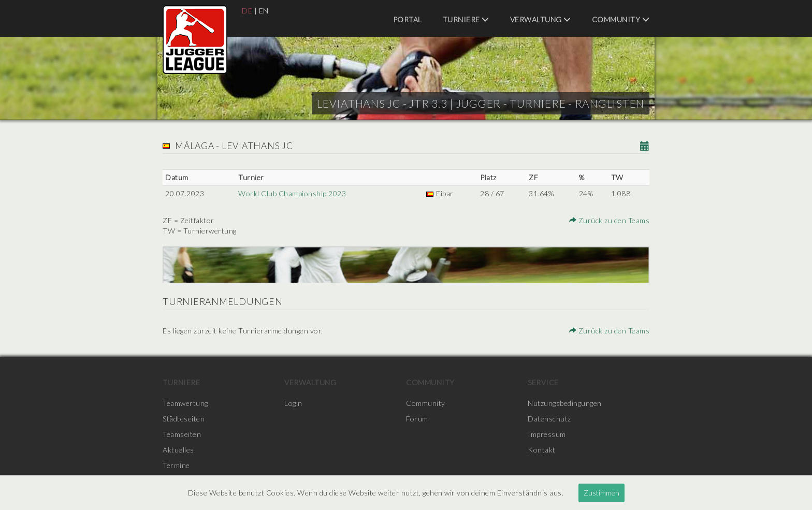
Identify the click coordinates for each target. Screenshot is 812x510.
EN (264, 11)
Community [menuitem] (621, 19)
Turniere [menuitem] (466, 19)
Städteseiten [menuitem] (184, 419)
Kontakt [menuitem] (542, 450)
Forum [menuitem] (417, 419)
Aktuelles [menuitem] (178, 450)
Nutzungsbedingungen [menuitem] (565, 403)
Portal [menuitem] (408, 19)
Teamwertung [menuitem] (185, 403)
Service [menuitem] (543, 382)
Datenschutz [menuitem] (549, 419)
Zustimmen (601, 493)
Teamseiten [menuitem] (182, 434)
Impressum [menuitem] (547, 434)
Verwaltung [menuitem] (541, 19)
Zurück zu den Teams (610, 220)
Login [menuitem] (293, 403)
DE (247, 11)
